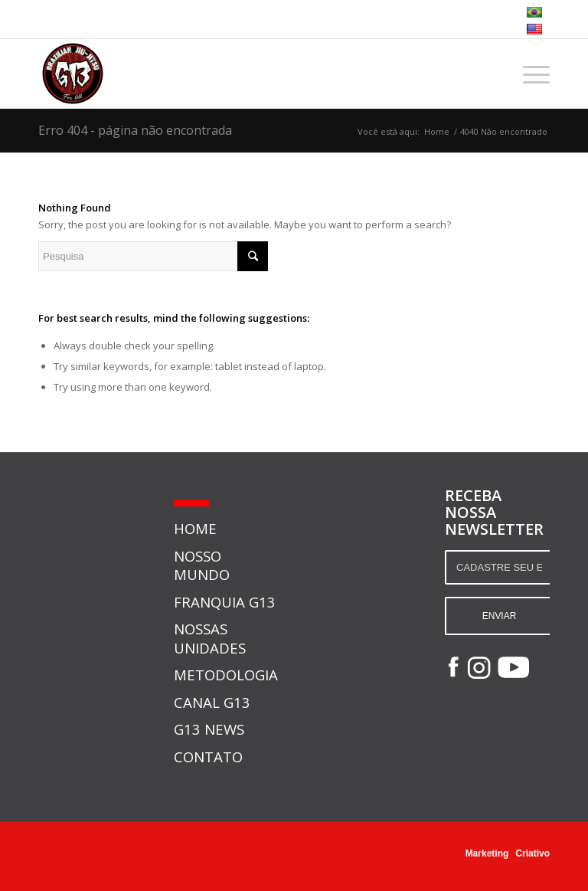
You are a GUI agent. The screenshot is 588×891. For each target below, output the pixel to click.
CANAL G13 (212, 702)
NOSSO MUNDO (202, 565)
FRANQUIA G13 (225, 602)
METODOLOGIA (226, 675)
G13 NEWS (209, 729)
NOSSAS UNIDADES (210, 638)
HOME (195, 528)
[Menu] (529, 74)
